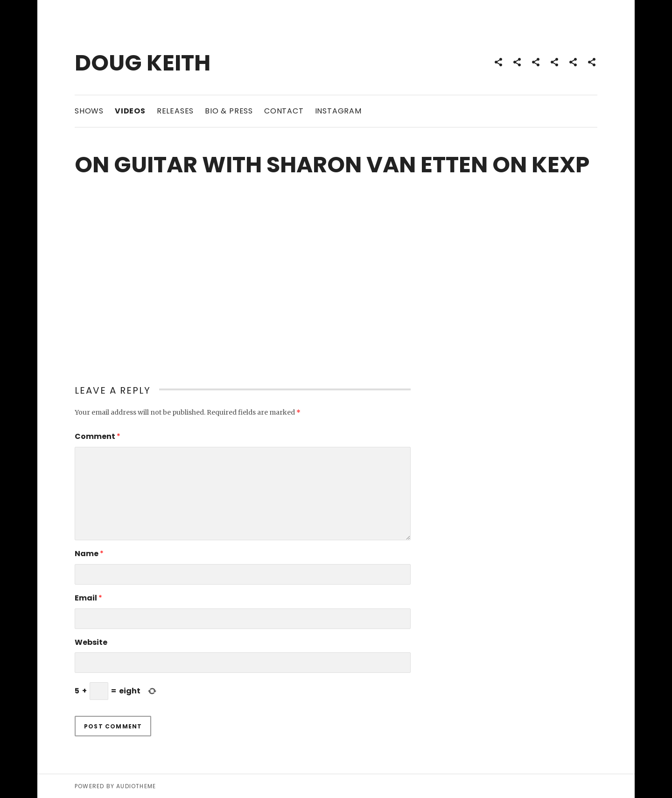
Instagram (338, 111)
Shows (89, 111)
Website (91, 642)
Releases (175, 111)
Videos (130, 111)
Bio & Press (229, 111)
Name (89, 554)
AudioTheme (136, 786)
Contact (284, 111)
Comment (98, 436)
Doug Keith (143, 63)
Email (88, 598)
